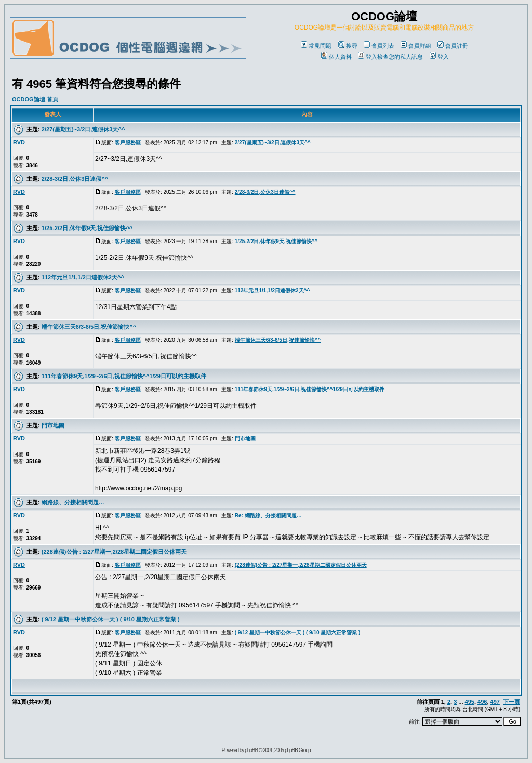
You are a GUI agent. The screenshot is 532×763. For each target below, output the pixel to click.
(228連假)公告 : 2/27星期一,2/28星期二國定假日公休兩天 (114, 552)
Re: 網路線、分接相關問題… (268, 516)
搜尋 (348, 46)
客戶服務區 (128, 143)
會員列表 (379, 46)
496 (482, 702)
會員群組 (416, 46)
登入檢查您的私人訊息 (390, 57)
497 (495, 702)
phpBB (251, 750)
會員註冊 (453, 46)
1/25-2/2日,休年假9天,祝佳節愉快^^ (87, 228)
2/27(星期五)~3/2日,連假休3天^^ (83, 129)
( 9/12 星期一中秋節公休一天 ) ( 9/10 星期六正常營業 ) (111, 619)
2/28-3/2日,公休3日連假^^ (75, 179)
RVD (19, 142)
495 (470, 702)
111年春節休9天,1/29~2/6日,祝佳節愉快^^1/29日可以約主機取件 (124, 376)
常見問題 (316, 46)
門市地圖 (53, 425)
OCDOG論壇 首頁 (35, 99)
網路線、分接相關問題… (73, 502)
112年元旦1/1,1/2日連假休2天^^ (83, 277)
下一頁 (511, 702)
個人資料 (336, 57)
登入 (439, 57)
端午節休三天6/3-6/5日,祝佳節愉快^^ (89, 327)
